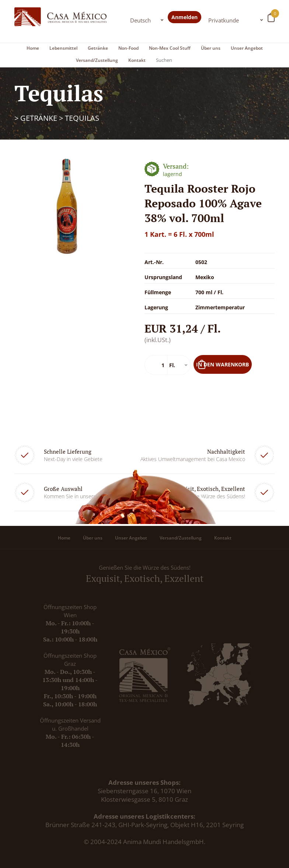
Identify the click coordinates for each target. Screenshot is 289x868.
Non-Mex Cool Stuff (170, 48)
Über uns (211, 48)
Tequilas (82, 118)
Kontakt (137, 60)
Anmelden (184, 17)
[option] (67, 207)
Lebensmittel (63, 48)
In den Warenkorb (222, 364)
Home (33, 48)
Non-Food (128, 48)
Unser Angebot (247, 48)
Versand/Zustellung (97, 60)
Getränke (98, 48)
